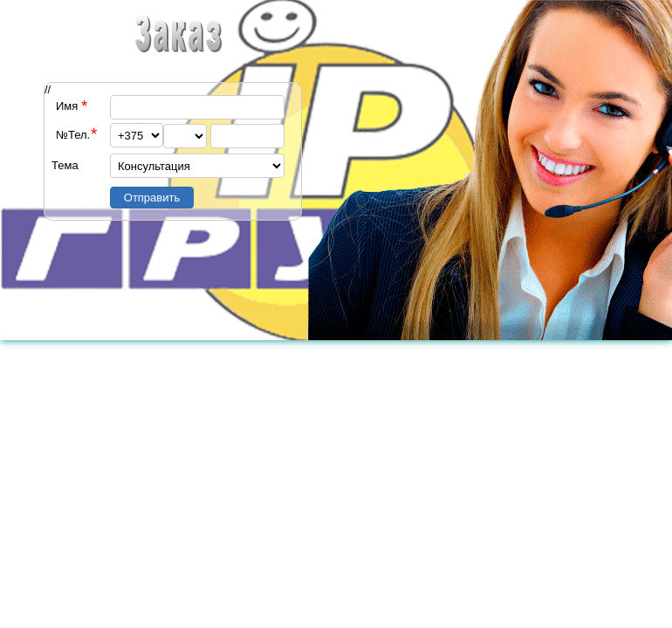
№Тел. (73, 135)
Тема (65, 165)
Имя (67, 106)
